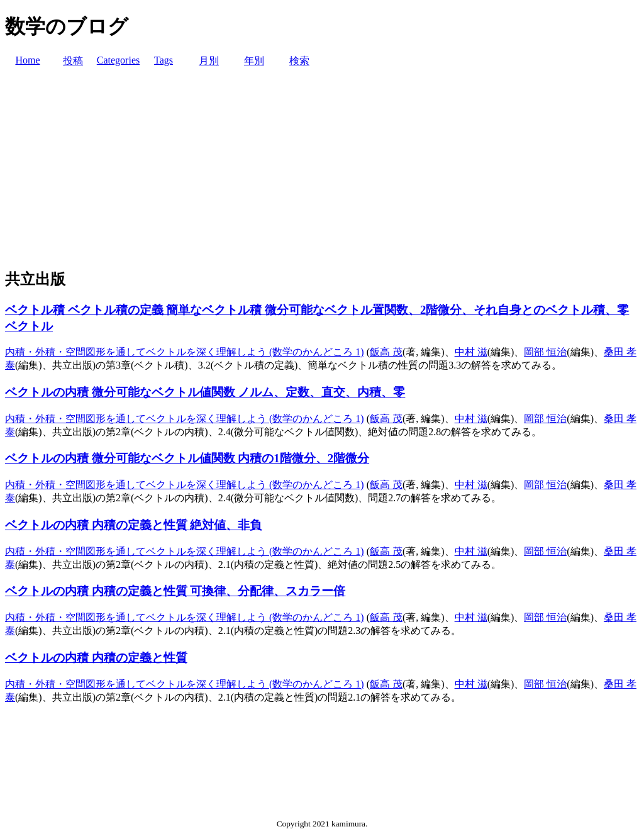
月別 (209, 61)
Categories (118, 60)
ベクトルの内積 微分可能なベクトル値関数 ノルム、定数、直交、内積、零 (205, 392)
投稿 (73, 61)
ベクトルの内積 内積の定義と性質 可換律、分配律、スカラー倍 (175, 591)
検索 (299, 61)
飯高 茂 (386, 352)
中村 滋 (471, 352)
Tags (164, 60)
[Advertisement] (322, 169)
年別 (254, 61)
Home (27, 60)
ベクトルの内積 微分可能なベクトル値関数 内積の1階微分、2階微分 (187, 458)
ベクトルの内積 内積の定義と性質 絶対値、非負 (133, 525)
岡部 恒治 (545, 352)
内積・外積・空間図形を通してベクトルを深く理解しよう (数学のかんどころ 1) (185, 352)
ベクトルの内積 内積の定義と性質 (96, 658)
